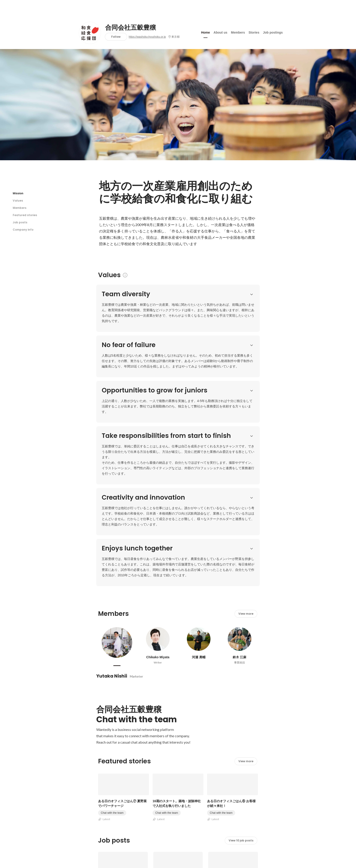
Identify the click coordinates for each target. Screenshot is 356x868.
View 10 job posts (241, 668)
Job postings (273, 32)
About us (221, 32)
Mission (18, 193)
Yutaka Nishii (112, 503)
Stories (254, 32)
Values (18, 201)
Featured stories (25, 215)
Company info (23, 230)
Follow (116, 37)
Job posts (20, 222)
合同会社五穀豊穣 (131, 28)
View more (246, 441)
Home (206, 32)
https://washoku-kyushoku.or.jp (147, 37)
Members (238, 32)
